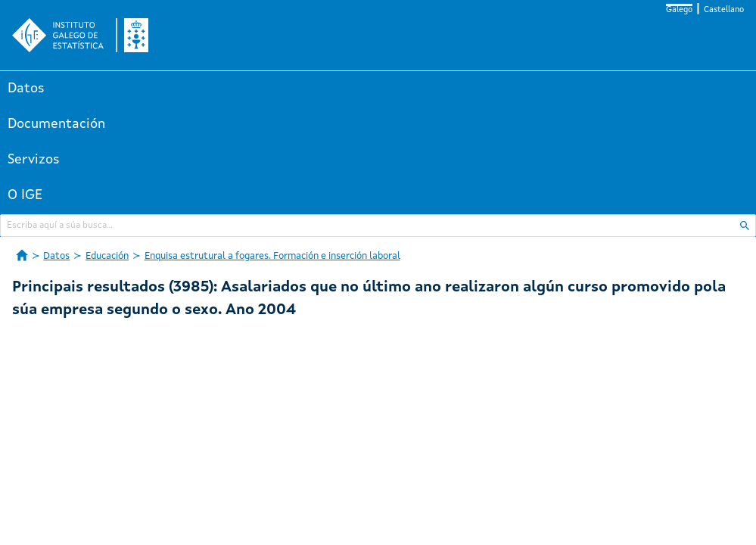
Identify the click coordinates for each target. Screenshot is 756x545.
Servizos (34, 160)
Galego (679, 10)
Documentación (56, 124)
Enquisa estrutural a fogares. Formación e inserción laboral (272, 256)
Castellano (724, 10)
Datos (26, 89)
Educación (107, 256)
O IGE (25, 195)
